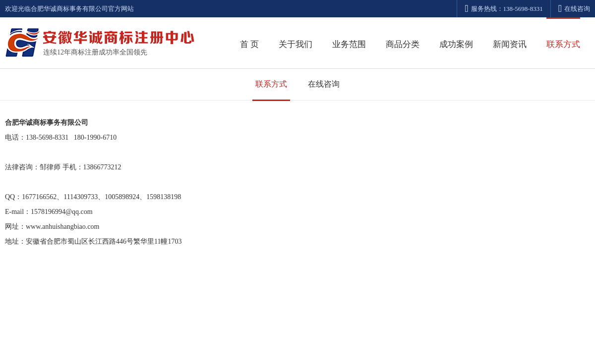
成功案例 (456, 44)
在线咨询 (574, 9)
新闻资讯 (510, 44)
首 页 (249, 44)
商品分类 (403, 44)
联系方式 (563, 44)
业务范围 (349, 44)
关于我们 (296, 44)
